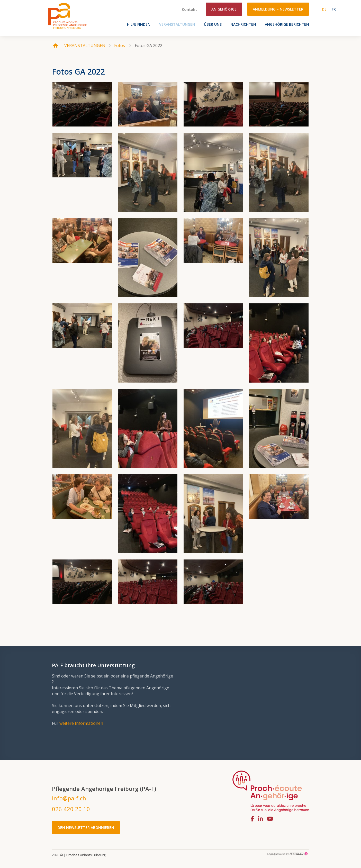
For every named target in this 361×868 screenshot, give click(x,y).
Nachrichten (243, 24)
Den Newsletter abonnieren (86, 828)
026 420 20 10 (71, 809)
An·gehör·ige (224, 9)
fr (334, 9)
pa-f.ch (67, 16)
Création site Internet (291, 854)
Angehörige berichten (287, 24)
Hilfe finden (139, 24)
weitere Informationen (81, 723)
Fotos (120, 46)
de (324, 9)
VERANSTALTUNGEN (177, 24)
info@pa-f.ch (69, 798)
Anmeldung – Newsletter (278, 9)
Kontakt (189, 9)
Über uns (213, 24)
